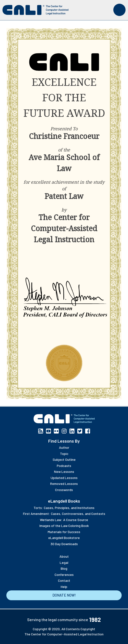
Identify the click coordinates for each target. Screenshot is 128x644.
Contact (64, 580)
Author (64, 447)
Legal (64, 562)
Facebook (88, 431)
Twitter (80, 431)
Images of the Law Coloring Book (64, 526)
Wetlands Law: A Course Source (64, 520)
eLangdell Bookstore (64, 538)
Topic (64, 454)
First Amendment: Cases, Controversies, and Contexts (64, 514)
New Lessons (64, 472)
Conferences (64, 575)
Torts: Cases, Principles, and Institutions (64, 508)
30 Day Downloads (64, 544)
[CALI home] (35, 10)
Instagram (64, 431)
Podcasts (64, 466)
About (64, 556)
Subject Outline (64, 459)
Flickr (56, 431)
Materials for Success (64, 532)
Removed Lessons (64, 484)
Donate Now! (64, 595)
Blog (64, 568)
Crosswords (64, 490)
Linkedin (72, 431)
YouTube (48, 431)
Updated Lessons (64, 478)
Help (64, 587)
